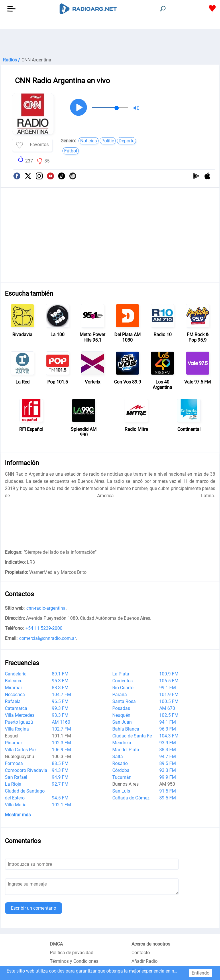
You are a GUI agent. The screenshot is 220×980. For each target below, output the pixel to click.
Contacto (141, 953)
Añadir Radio (145, 961)
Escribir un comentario (34, 908)
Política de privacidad (72, 953)
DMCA (56, 944)
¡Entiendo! (201, 973)
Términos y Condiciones (74, 961)
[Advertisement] (110, 43)
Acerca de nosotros (151, 944)
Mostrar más (18, 815)
